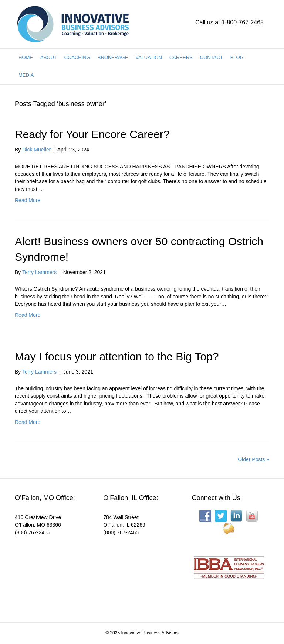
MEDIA (26, 75)
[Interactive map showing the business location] (53, 574)
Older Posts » (253, 459)
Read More (28, 200)
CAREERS (181, 57)
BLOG (237, 57)
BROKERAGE (113, 57)
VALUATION (149, 57)
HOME (26, 57)
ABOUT (49, 57)
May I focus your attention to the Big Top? (117, 357)
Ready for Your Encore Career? (92, 134)
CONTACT (212, 57)
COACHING (77, 57)
